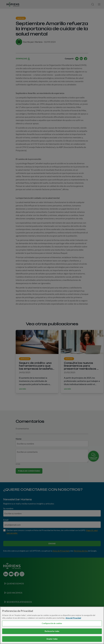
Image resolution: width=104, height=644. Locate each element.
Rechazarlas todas (52, 631)
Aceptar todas (52, 639)
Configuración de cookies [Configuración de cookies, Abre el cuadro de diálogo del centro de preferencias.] (52, 623)
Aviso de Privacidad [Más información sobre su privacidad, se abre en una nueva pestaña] (73, 618)
